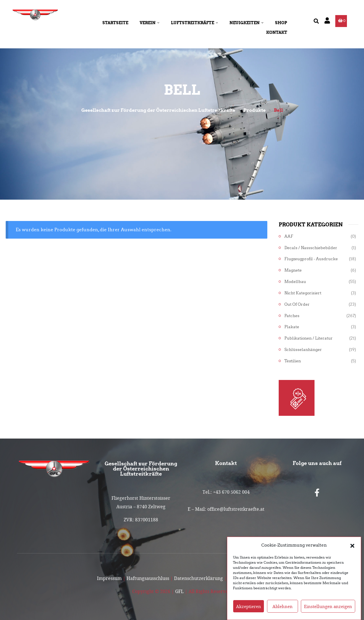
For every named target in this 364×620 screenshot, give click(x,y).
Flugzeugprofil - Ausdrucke (311, 259)
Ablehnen (283, 613)
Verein (150, 23)
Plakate (292, 327)
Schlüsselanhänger (303, 350)
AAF (289, 236)
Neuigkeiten (247, 23)
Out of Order (297, 304)
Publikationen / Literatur (309, 338)
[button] (352, 551)
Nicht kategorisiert (303, 293)
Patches (292, 316)
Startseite (115, 23)
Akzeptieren (249, 613)
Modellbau (295, 282)
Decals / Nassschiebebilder (311, 248)
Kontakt (277, 32)
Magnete (293, 270)
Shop (281, 23)
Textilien (293, 361)
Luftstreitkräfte (195, 23)
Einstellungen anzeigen (328, 613)
